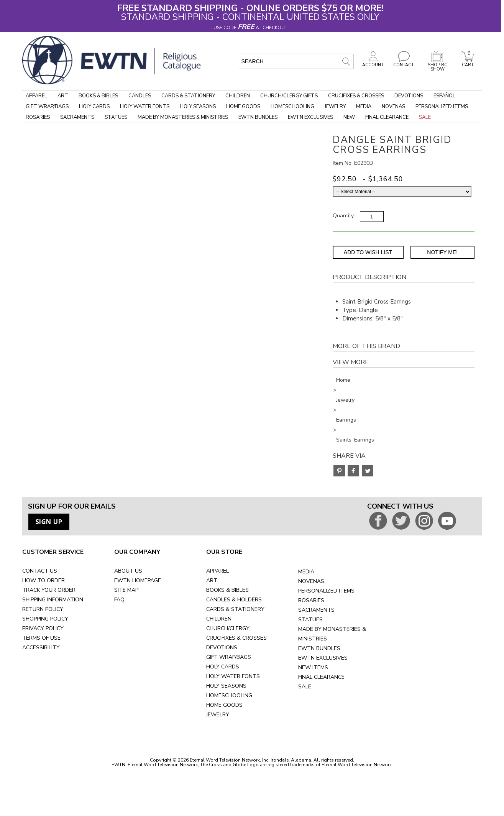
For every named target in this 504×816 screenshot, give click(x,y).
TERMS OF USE (41, 638)
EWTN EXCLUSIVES (323, 658)
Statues (116, 117)
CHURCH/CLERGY (228, 628)
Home (343, 380)
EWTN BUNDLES (319, 648)
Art (63, 96)
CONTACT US (40, 571)
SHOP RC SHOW (437, 65)
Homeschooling (292, 107)
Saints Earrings (355, 440)
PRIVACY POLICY (43, 628)
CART (468, 63)
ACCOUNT (373, 63)
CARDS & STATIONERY (235, 609)
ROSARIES (311, 600)
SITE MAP (126, 590)
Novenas (393, 107)
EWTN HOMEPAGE (138, 580)
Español (444, 96)
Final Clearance (387, 117)
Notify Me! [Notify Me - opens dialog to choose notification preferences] (442, 252)
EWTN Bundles (258, 117)
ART (212, 580)
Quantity (343, 216)
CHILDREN (219, 619)
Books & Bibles (98, 96)
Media (364, 107)
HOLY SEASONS (226, 686)
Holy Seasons (198, 107)
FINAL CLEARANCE (321, 677)
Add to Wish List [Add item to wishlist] (368, 252)
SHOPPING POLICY (45, 619)
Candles (140, 96)
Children (238, 96)
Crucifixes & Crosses (356, 96)
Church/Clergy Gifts (289, 96)
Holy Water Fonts (145, 107)
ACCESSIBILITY (41, 648)
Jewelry (335, 107)
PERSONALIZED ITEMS (326, 591)
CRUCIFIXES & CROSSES (236, 638)
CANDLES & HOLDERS (234, 600)
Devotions (409, 96)
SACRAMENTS (316, 610)
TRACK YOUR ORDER (49, 590)
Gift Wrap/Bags (47, 107)
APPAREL (218, 571)
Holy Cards (94, 107)
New (349, 117)
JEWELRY (218, 715)
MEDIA (306, 572)
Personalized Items (442, 107)
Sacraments (77, 117)
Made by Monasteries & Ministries (183, 117)
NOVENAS (311, 581)
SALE (305, 687)
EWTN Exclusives (310, 117)
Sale (425, 117)
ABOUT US (128, 571)
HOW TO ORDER (44, 580)
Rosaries (38, 117)
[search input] (296, 61)
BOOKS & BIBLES (227, 590)
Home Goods (243, 107)
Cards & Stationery (188, 96)
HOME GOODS (224, 705)
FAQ (119, 600)
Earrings (346, 420)
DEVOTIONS (222, 648)
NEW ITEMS (313, 667)
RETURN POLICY (43, 609)
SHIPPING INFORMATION (53, 600)
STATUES (310, 620)
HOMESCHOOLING (229, 695)
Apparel (36, 96)
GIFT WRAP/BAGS (229, 657)
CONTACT (404, 63)
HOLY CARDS (223, 667)
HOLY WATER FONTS (233, 676)
